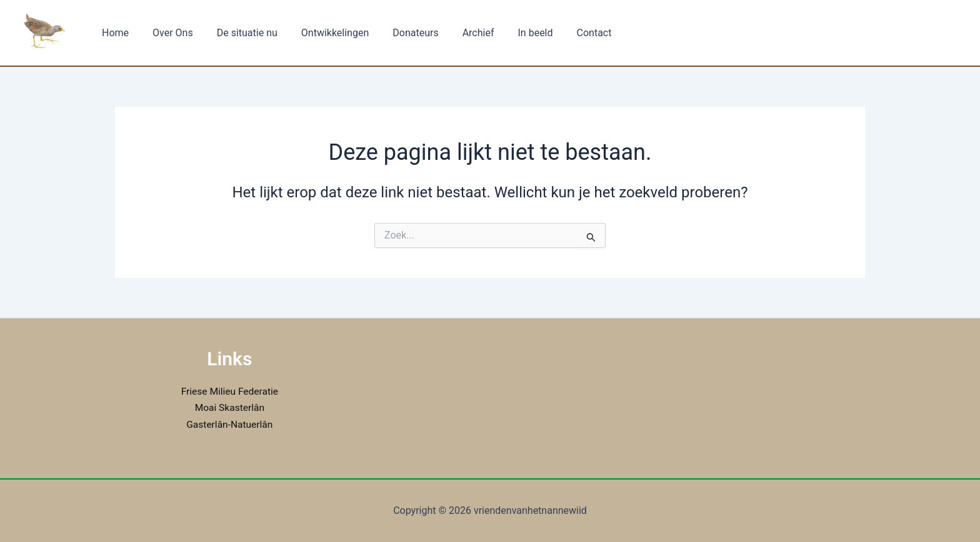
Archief (458, 33)
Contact (566, 33)
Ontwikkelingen (322, 33)
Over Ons (167, 33)
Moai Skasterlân (230, 407)
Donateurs (398, 33)
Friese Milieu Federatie (229, 391)
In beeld (511, 33)
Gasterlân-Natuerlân (229, 424)
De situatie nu (238, 33)
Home (113, 33)
